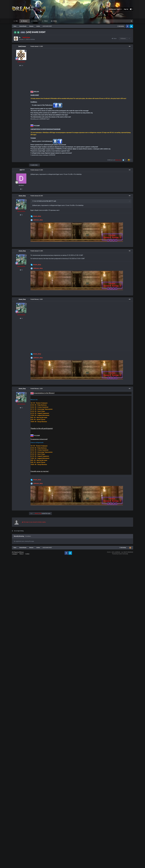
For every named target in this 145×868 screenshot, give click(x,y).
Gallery (55, 21)
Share (114, 38)
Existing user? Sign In (115, 9)
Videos (46, 21)
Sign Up (126, 9)
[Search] (112, 21)
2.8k (21, 66)
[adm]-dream (22, 46)
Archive (33, 39)
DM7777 (22, 170)
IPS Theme (15, 552)
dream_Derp (22, 196)
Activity (35, 21)
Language (15, 554)
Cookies (27, 554)
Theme (22, 554)
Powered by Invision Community (120, 554)
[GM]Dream (110, 160)
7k (21, 215)
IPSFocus (21, 552)
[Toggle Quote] (33, 201)
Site (16, 21)
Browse (25, 21)
